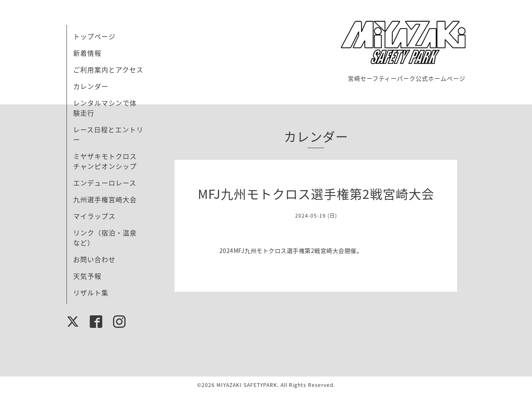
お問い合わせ (94, 259)
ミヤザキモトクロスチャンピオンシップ (105, 161)
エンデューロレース (105, 183)
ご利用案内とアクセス (108, 69)
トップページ (94, 36)
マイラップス (94, 216)
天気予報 (87, 276)
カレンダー (91, 86)
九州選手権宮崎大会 (105, 199)
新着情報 (87, 53)
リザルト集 (91, 292)
